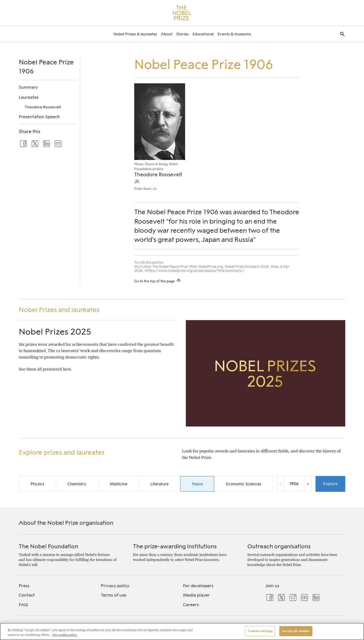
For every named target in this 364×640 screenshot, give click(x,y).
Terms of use (114, 595)
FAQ (23, 605)
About (167, 34)
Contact (27, 595)
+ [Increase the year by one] (308, 484)
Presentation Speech (39, 117)
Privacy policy (115, 586)
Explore (330, 484)
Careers (191, 605)
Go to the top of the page (154, 281)
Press (24, 586)
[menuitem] (135, 34)
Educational (203, 34)
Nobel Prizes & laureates (135, 34)
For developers (198, 586)
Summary (28, 87)
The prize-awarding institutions (175, 546)
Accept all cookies (296, 631)
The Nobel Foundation (49, 546)
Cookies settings (260, 631)
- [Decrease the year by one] (280, 484)
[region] (182, 631)
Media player (196, 595)
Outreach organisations (279, 546)
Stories (182, 34)
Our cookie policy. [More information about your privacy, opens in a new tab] (65, 635)
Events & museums (234, 34)
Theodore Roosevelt (43, 107)
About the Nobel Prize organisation (66, 523)
